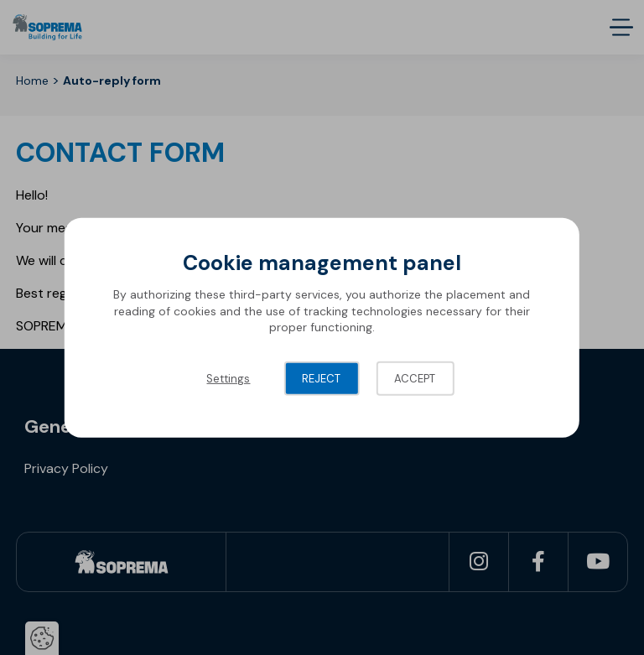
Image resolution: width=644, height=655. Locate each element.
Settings (228, 379)
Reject (321, 379)
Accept (415, 379)
